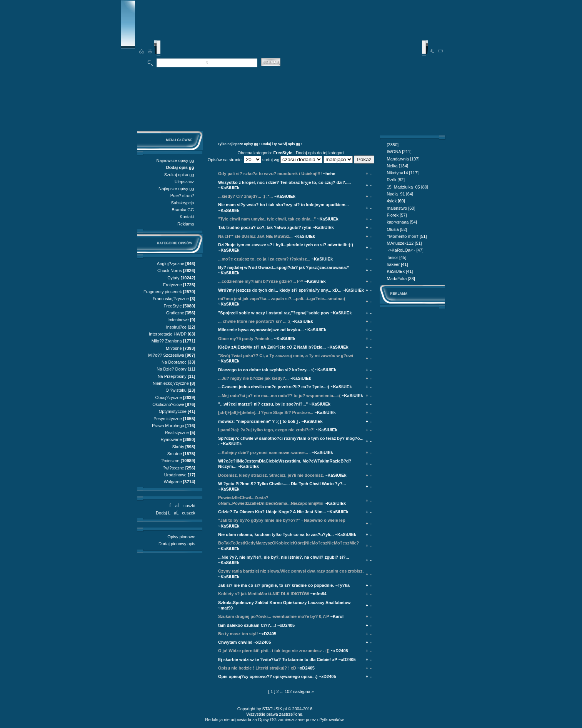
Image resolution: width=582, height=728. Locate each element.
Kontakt (187, 217)
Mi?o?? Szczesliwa (166, 355)
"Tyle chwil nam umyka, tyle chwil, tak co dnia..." (267, 219)
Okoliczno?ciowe (168, 404)
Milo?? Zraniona (167, 341)
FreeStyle (173, 306)
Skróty (178, 447)
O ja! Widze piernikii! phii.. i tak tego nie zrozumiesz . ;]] (274, 651)
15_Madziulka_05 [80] (408, 187)
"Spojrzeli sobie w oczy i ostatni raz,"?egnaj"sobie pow (274, 313)
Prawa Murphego (168, 426)
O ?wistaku (176, 390)
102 (288, 691)
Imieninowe (178, 320)
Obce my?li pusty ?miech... (245, 339)
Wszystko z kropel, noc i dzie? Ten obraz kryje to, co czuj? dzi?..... (284, 182)
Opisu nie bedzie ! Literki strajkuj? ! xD (257, 668)
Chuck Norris (170, 270)
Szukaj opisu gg (179, 175)
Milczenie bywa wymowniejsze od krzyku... (261, 330)
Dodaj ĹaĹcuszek (175, 513)
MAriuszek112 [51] (404, 243)
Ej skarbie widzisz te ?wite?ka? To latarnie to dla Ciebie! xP (278, 660)
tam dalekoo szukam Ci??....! (247, 625)
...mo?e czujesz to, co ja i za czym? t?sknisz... (264, 259)
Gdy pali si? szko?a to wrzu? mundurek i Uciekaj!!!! (270, 174)
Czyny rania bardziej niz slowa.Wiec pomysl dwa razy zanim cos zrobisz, (291, 571)
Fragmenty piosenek (163, 292)
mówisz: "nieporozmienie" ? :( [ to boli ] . (259, 421)
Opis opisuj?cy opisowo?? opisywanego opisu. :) (268, 676)
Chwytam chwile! (235, 642)
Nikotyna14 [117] (403, 173)
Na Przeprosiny (172, 376)
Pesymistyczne (168, 419)
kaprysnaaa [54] (402, 222)
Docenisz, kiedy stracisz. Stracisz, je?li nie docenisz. (271, 475)
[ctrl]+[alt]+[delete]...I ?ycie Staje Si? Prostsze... (266, 412)
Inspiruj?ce (176, 327)
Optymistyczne (173, 411)
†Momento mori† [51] (407, 236)
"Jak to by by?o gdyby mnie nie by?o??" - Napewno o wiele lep (282, 520)
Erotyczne (173, 285)
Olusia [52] (397, 229)
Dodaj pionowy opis (177, 544)
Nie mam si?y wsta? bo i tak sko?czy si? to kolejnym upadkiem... (283, 205)
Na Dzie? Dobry (172, 369)
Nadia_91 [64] (400, 194)
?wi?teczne (174, 468)
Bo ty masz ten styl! (238, 634)
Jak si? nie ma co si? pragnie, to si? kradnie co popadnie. (276, 585)
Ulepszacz (184, 182)
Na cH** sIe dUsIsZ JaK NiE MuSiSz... (255, 236)
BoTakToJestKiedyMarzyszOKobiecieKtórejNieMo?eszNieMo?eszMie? (288, 543)
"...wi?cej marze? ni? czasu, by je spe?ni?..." (263, 404)
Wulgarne (173, 482)
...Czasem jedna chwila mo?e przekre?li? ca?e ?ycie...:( (274, 387)
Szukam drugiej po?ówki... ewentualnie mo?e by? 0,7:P (274, 616)
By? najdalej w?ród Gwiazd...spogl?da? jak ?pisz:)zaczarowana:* (283, 267)
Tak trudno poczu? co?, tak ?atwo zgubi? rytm (265, 227)
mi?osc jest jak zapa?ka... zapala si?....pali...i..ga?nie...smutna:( (282, 299)
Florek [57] (397, 215)
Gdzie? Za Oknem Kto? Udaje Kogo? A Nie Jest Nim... (272, 512)
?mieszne (170, 461)
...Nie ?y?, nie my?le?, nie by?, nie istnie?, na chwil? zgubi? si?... (283, 557)
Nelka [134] (398, 166)
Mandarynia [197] (403, 159)
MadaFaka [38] (401, 279)
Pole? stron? (182, 195)
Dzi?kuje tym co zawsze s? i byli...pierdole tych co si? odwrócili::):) (286, 245)
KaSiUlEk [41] (400, 271)
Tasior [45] (397, 257)
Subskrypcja (183, 203)
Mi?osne (174, 348)
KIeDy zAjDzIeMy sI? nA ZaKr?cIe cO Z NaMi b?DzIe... (272, 347)
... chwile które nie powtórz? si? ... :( (254, 321)
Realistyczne (177, 432)
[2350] (393, 145)
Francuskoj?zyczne (171, 299)
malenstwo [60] (401, 208)
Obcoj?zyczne (169, 397)
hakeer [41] (398, 264)
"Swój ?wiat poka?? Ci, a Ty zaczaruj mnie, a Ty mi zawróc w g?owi (286, 356)
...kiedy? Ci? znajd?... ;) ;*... (245, 196)
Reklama (186, 224)
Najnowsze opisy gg (175, 160)
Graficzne (175, 313)
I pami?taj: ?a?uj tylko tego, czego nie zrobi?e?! (266, 430)
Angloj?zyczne (171, 264)
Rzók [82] (396, 180)
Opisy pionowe (181, 537)
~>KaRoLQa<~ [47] (405, 250)
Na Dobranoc (174, 362)
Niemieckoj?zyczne (171, 383)
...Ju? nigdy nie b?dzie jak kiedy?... (253, 378)
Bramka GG (183, 210)
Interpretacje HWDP (168, 334)
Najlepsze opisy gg (176, 189)
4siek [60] (396, 201)
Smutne (175, 454)
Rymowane (171, 439)
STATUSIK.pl (275, 709)
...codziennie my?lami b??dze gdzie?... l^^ (261, 281)
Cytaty (173, 278)
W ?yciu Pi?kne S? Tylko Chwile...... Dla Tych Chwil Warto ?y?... (282, 484)
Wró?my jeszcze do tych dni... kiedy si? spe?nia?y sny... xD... (280, 290)
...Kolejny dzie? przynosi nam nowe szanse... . (264, 452)
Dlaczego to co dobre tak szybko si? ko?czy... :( (266, 370)
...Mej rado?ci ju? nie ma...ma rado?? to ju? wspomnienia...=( (279, 396)
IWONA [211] (399, 152)
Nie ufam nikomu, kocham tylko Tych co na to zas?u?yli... (276, 534)
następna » (303, 691)
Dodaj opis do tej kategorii (320, 153)
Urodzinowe (175, 475)
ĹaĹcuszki (183, 506)
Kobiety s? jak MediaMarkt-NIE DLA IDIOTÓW (264, 594)
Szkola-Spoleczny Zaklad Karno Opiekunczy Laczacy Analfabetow (284, 603)
